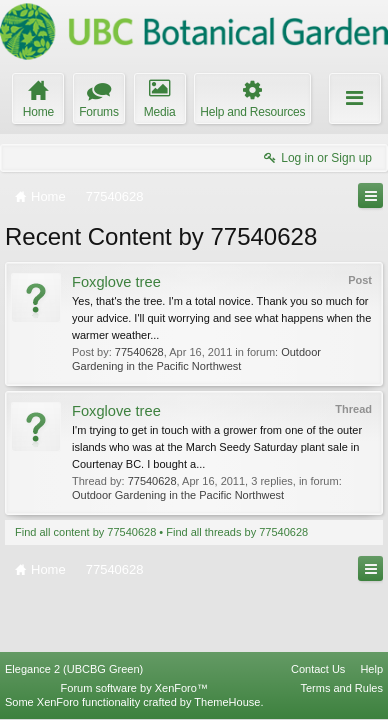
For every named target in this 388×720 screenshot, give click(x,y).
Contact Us (318, 669)
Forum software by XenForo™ (134, 688)
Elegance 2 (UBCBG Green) (74, 669)
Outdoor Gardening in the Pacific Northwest (178, 495)
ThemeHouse (227, 702)
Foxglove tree (116, 282)
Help (371, 669)
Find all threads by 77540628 (237, 532)
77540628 (139, 352)
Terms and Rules (341, 688)
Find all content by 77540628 (85, 532)
